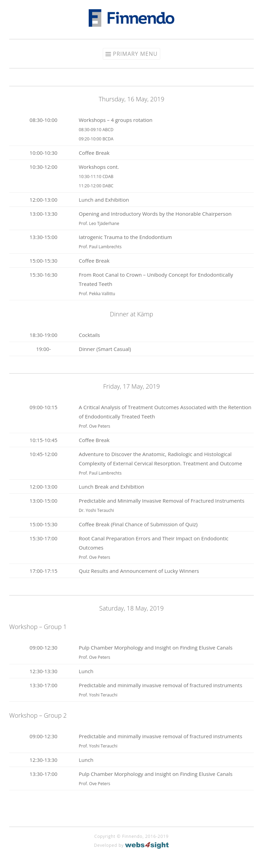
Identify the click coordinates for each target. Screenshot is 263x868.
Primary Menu (135, 54)
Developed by (132, 845)
